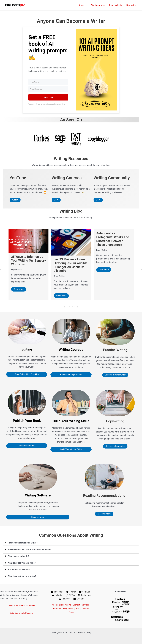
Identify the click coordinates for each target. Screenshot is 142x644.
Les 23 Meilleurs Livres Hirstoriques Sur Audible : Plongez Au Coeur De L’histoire (114, 265)
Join (56, 200)
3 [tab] (70, 307)
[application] (87, 5)
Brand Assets (65, 605)
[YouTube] (85, 592)
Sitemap (87, 608)
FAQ (65, 608)
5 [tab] (75, 307)
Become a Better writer (115, 375)
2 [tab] (67, 307)
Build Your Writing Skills (71, 449)
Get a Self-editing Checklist (27, 374)
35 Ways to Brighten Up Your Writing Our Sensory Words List (70, 261)
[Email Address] (48, 89)
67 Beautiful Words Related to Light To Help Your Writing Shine (28, 263)
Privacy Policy (75, 608)
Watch (15, 200)
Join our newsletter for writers (21, 606)
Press (72, 612)
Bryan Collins (17, 272)
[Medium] (79, 599)
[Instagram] (84, 595)
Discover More (38, 517)
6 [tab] (78, 307)
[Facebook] (57, 592)
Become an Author (27, 446)
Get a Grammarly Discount (22, 613)
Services (86, 605)
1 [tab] (64, 307)
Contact (77, 605)
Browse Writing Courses (71, 375)
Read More (19, 292)
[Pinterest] (64, 599)
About (54, 605)
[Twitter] (71, 592)
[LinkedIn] (57, 595)
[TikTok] (70, 595)
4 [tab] (72, 307)
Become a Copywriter (115, 446)
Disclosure (56, 608)
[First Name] (48, 82)
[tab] (71, 543)
